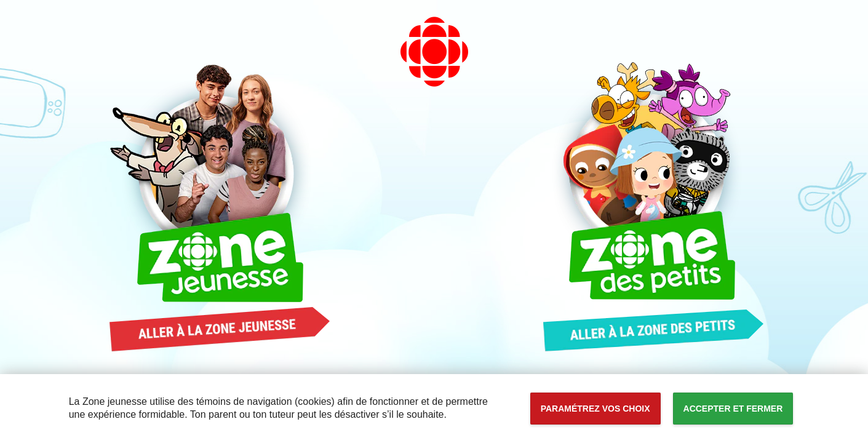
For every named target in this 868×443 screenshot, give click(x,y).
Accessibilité (0, 0)
